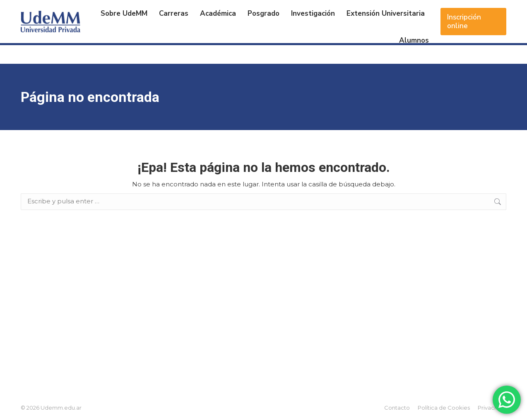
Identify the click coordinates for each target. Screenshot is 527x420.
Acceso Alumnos (414, 10)
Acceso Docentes (478, 10)
